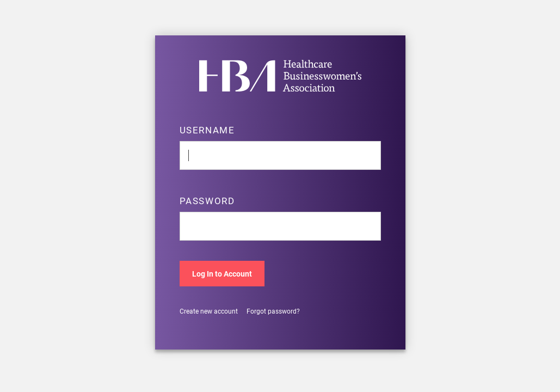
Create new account (209, 311)
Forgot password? (273, 311)
